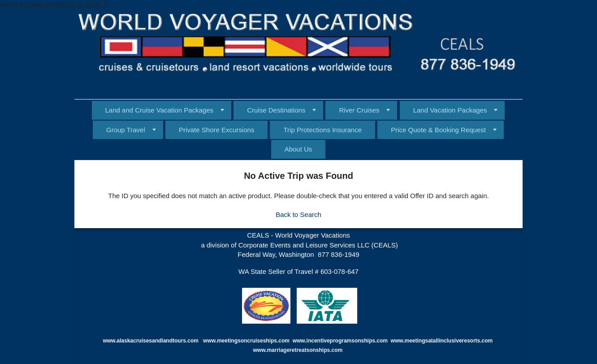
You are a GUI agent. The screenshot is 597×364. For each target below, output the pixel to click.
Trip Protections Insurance (322, 130)
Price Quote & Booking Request (438, 130)
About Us (298, 149)
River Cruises (359, 110)
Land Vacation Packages (450, 110)
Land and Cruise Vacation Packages (160, 110)
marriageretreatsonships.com (305, 350)
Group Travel (126, 130)
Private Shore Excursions (216, 130)
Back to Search (298, 214)
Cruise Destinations (276, 110)
